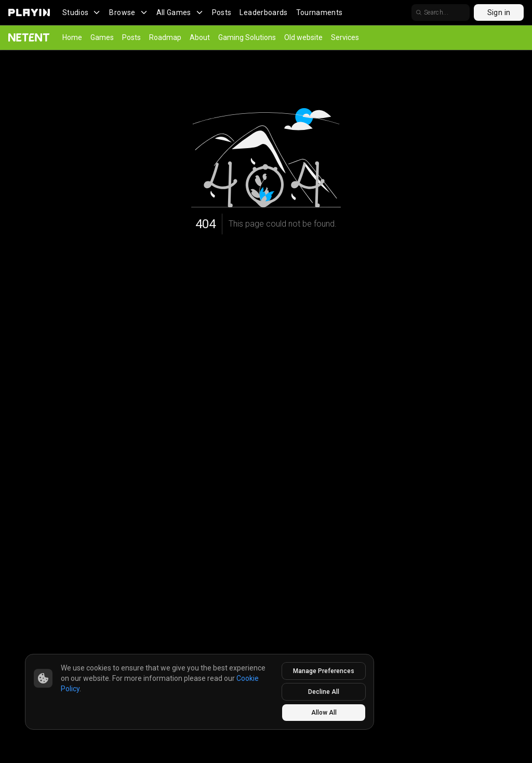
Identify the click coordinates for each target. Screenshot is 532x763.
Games (102, 37)
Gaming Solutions (247, 37)
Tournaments (320, 12)
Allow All (324, 713)
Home (72, 37)
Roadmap (165, 37)
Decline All (324, 692)
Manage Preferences (324, 671)
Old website (303, 37)
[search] (472, 12)
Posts (222, 12)
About (200, 37)
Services (345, 37)
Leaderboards (263, 12)
